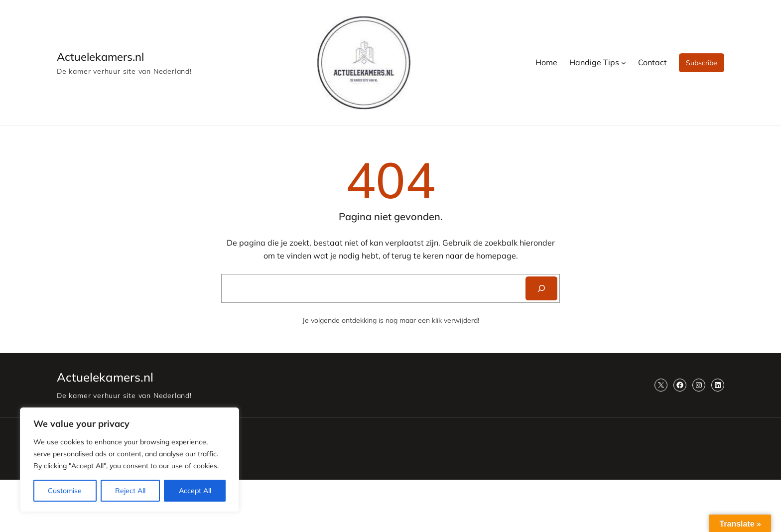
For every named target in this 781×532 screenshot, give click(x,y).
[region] (130, 460)
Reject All (130, 491)
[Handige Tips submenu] (624, 63)
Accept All (195, 491)
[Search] (541, 288)
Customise (65, 491)
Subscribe (702, 63)
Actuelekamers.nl (100, 57)
